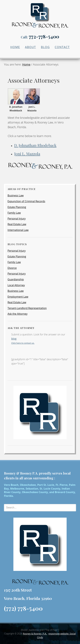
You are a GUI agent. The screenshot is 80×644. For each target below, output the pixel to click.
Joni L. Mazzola (27, 154)
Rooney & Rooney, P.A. (35, 634)
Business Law (16, 195)
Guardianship (16, 279)
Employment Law (18, 297)
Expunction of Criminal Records (26, 201)
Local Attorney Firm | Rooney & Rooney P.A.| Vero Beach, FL (40, 13)
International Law (18, 230)
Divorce (12, 268)
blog (14, 339)
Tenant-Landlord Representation (27, 308)
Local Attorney (16, 285)
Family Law (14, 213)
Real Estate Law (17, 224)
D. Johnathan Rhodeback (35, 145)
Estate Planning (17, 207)
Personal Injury (17, 219)
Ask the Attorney (17, 314)
